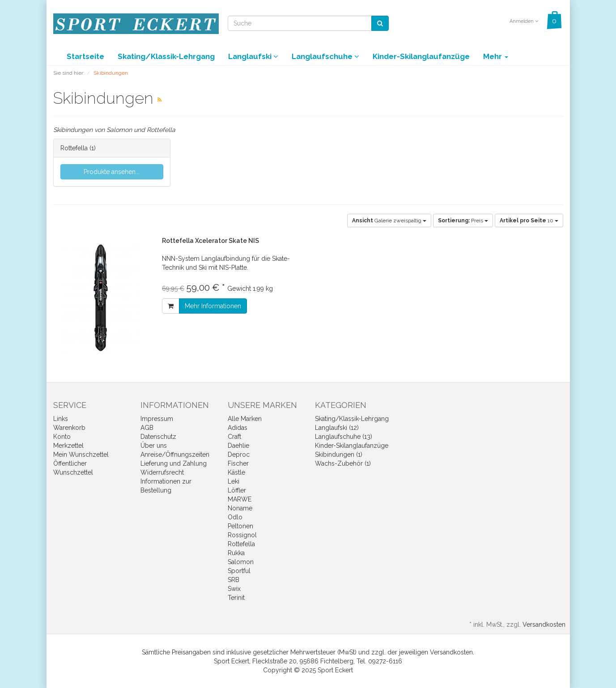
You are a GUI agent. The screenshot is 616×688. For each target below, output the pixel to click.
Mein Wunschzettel (81, 454)
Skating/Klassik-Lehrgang (166, 56)
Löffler (237, 490)
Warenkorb (69, 428)
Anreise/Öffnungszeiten (175, 454)
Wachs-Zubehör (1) (343, 463)
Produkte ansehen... (112, 172)
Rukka (236, 553)
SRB (234, 580)
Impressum (157, 419)
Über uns (154, 446)
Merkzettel (68, 446)
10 (529, 221)
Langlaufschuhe (325, 56)
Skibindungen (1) (339, 454)
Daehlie (238, 446)
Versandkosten (544, 624)
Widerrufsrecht (162, 472)
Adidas (238, 428)
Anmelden (524, 21)
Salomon (241, 562)
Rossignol (242, 535)
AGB (147, 428)
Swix (234, 589)
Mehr (496, 56)
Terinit (236, 598)
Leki (234, 481)
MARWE (240, 499)
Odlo (235, 517)
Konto (62, 437)
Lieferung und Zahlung (174, 463)
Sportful (239, 571)
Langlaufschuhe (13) (344, 437)
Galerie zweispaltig (389, 221)
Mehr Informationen (213, 306)
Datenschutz (158, 437)
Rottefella (74, 148)
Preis (463, 221)
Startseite (85, 56)
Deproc (239, 454)
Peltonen (240, 526)
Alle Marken (245, 419)
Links (61, 419)
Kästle (236, 472)
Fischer (238, 463)
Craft (234, 437)
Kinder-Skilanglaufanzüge (421, 56)
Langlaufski (253, 56)
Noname (240, 508)
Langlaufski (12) (337, 428)
